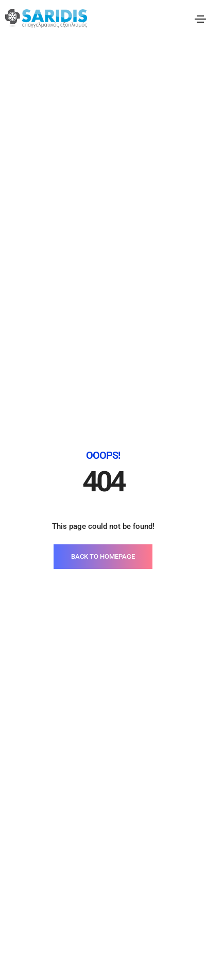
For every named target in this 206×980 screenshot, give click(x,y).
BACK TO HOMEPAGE (103, 252)
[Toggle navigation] (200, 19)
